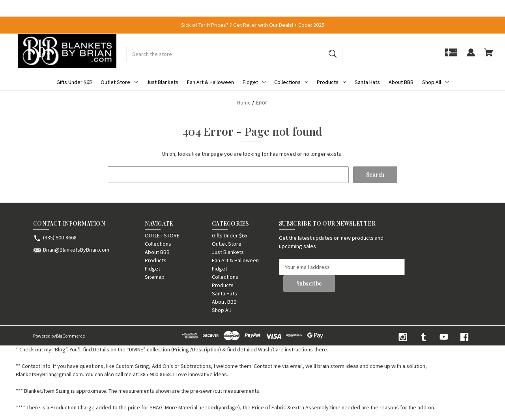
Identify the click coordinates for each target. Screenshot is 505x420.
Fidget (254, 82)
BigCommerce (70, 336)
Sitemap (155, 277)
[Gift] (451, 56)
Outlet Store (119, 82)
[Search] (333, 54)
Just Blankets (162, 82)
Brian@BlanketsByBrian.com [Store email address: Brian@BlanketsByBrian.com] (76, 250)
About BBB (401, 82)
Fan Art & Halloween (210, 82)
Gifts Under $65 (74, 82)
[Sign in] (471, 56)
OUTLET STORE (162, 235)
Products (331, 82)
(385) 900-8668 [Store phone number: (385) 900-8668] (60, 237)
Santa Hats (367, 82)
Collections (291, 82)
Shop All (435, 82)
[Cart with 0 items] (489, 56)
